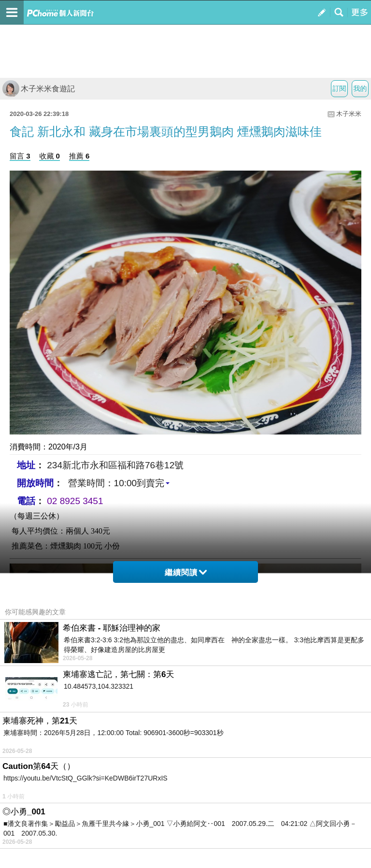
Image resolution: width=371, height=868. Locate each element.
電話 (26, 501)
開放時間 (35, 483)
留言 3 (20, 156)
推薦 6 (79, 156)
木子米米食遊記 (39, 89)
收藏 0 (50, 156)
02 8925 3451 (75, 501)
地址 (26, 465)
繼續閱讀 (186, 572)
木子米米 (349, 114)
